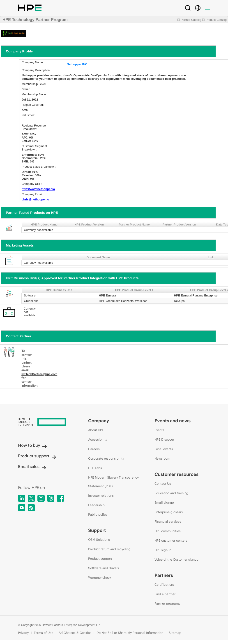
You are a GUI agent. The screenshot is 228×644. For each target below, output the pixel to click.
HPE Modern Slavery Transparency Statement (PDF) (113, 482)
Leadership (96, 505)
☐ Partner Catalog (189, 20)
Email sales (32, 467)
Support (97, 530)
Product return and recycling (109, 549)
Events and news (173, 421)
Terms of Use (44, 633)
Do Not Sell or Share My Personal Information (130, 633)
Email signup (164, 503)
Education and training (171, 493)
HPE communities (168, 531)
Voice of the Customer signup (176, 559)
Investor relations (101, 496)
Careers (94, 449)
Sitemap (175, 633)
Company (99, 421)
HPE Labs (95, 468)
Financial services (168, 522)
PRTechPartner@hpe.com (39, 374)
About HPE (96, 430)
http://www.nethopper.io (38, 189)
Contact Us (163, 484)
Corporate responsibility (106, 458)
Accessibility (98, 440)
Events (159, 430)
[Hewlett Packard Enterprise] (45, 422)
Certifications (165, 585)
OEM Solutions (99, 540)
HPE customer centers (171, 541)
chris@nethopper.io (35, 199)
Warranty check (100, 578)
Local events (164, 449)
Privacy (23, 633)
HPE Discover (164, 440)
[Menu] (207, 8)
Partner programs (167, 604)
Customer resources (176, 474)
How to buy (32, 445)
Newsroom (162, 458)
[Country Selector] (198, 8)
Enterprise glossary (169, 512)
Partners (164, 575)
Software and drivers (104, 568)
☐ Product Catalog (214, 20)
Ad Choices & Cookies (75, 633)
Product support (37, 456)
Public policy (98, 515)
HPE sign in (163, 550)
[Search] (188, 8)
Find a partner (165, 594)
